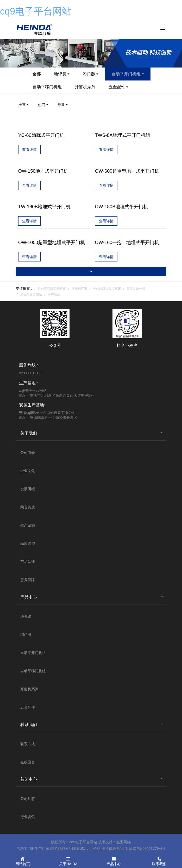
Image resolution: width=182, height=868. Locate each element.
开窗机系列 (85, 87)
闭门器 (89, 74)
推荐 (24, 105)
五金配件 (117, 87)
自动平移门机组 (47, 87)
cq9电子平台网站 (36, 11)
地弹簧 (60, 74)
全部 (37, 74)
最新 (63, 105)
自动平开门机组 (126, 74)
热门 (43, 105)
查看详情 (29, 150)
